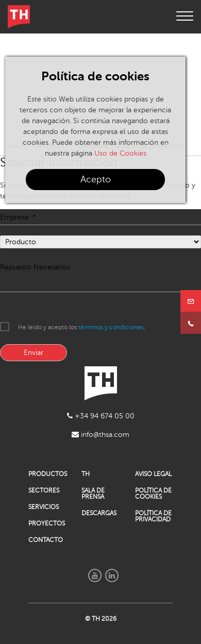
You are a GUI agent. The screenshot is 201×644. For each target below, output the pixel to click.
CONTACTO (46, 540)
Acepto (96, 179)
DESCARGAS (99, 513)
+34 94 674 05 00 (101, 416)
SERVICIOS (44, 507)
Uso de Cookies (120, 153)
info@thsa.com (100, 435)
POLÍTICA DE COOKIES (153, 494)
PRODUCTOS (47, 474)
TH (86, 474)
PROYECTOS (47, 523)
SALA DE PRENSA (93, 494)
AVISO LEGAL (153, 474)
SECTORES (44, 490)
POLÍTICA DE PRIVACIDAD (153, 516)
